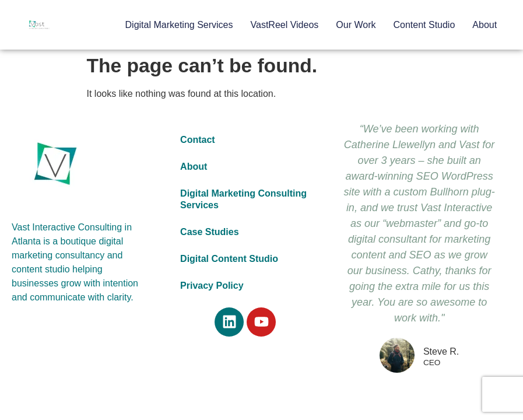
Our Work (356, 25)
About (485, 25)
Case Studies (209, 232)
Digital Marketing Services (179, 25)
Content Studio (424, 25)
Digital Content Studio (229, 259)
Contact (198, 140)
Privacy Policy (212, 286)
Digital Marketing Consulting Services (243, 199)
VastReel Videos (285, 25)
